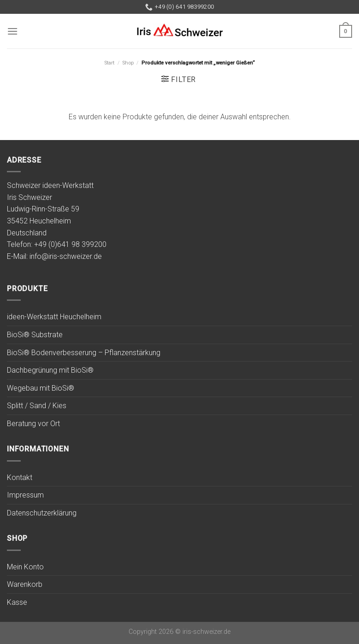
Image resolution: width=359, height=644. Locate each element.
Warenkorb (25, 584)
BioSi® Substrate (35, 335)
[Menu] (12, 31)
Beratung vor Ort (33, 424)
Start (109, 63)
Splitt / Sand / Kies (37, 406)
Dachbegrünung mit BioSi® (50, 370)
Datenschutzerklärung (42, 513)
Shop (128, 63)
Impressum (25, 495)
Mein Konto (25, 567)
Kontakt (20, 477)
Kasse (17, 602)
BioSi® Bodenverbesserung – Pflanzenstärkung (84, 353)
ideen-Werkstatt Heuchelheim (54, 317)
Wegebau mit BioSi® (41, 388)
